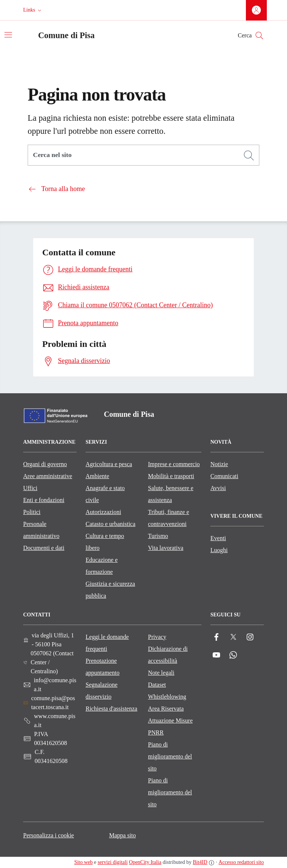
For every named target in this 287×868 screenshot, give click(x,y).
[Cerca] (249, 156)
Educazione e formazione (102, 566)
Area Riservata (166, 709)
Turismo (158, 536)
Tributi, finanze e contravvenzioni (169, 518)
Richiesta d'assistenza (111, 709)
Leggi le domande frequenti (107, 643)
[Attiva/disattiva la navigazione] (8, 35)
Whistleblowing (167, 697)
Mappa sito (123, 835)
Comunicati (224, 476)
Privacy (157, 637)
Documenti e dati (44, 548)
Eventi (218, 538)
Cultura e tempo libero (105, 542)
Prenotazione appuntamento (103, 667)
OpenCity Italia (145, 862)
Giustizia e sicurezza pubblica (110, 590)
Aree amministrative (48, 476)
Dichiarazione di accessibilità (168, 655)
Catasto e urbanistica (110, 524)
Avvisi (218, 488)
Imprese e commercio (174, 464)
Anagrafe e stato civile (105, 494)
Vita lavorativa (166, 548)
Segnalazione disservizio (101, 691)
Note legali (161, 673)
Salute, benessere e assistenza (171, 494)
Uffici (30, 488)
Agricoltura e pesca (109, 464)
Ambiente (97, 476)
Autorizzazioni (103, 512)
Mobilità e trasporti (171, 476)
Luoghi (219, 550)
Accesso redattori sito (241, 862)
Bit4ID (200, 862)
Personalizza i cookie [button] (49, 835)
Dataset (157, 685)
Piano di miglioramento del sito (170, 756)
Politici (32, 512)
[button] (33, 10)
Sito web (84, 862)
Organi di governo (45, 464)
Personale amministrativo (41, 530)
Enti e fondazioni (44, 500)
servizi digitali (112, 862)
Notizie (219, 464)
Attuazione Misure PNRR (170, 727)
